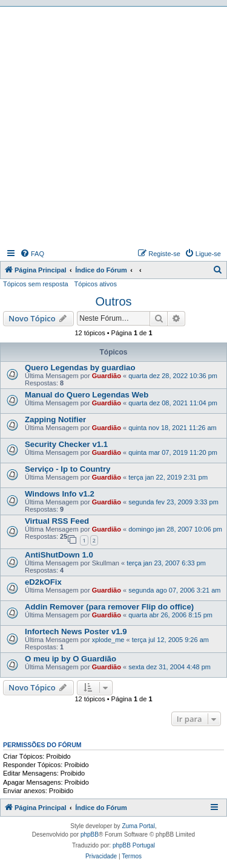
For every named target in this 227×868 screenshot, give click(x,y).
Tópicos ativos (96, 284)
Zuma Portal (138, 826)
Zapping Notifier (55, 420)
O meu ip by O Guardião (71, 659)
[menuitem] (32, 254)
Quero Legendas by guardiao (80, 368)
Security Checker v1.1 (66, 444)
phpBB (90, 834)
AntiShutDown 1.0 (59, 555)
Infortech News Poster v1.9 (76, 632)
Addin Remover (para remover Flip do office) (109, 607)
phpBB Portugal (134, 845)
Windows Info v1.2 (60, 494)
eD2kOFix (43, 582)
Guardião (107, 376)
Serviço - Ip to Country (67, 469)
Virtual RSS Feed (57, 521)
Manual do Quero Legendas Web (87, 395)
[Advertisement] (113, 126)
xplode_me (108, 640)
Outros (113, 301)
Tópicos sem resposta (36, 284)
